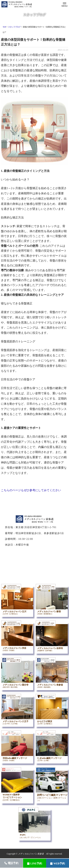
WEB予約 (58, 863)
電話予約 (12, 863)
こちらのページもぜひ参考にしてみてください (31, 490)
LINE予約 (35, 863)
